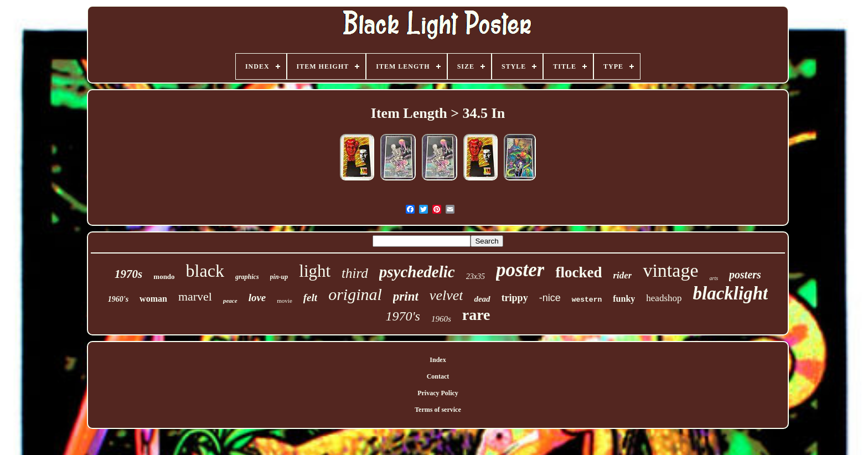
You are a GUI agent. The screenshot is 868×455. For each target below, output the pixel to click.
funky (624, 299)
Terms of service (438, 410)
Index (438, 360)
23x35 (476, 276)
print (406, 296)
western (587, 300)
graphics (247, 277)
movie (285, 301)
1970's (402, 316)
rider (622, 275)
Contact (438, 376)
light (315, 271)
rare (476, 315)
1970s (128, 274)
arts (714, 278)
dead (482, 299)
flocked (578, 272)
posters (745, 275)
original (355, 294)
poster (520, 270)
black (205, 271)
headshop (664, 298)
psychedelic (417, 272)
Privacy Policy (438, 393)
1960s (441, 319)
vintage (670, 270)
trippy (515, 298)
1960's (118, 299)
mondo (164, 276)
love (257, 298)
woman (153, 299)
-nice (550, 298)
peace (230, 301)
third (355, 273)
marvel (195, 296)
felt (310, 298)
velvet (446, 295)
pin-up (279, 277)
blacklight (731, 293)
